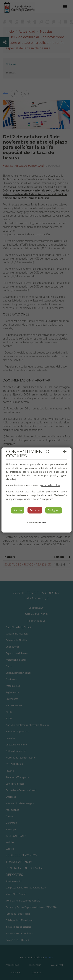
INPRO (42, 522)
